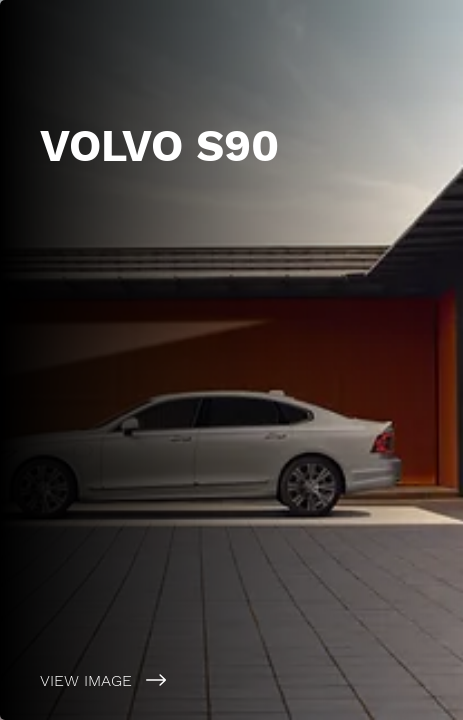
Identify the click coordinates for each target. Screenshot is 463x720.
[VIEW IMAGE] (231, 680)
